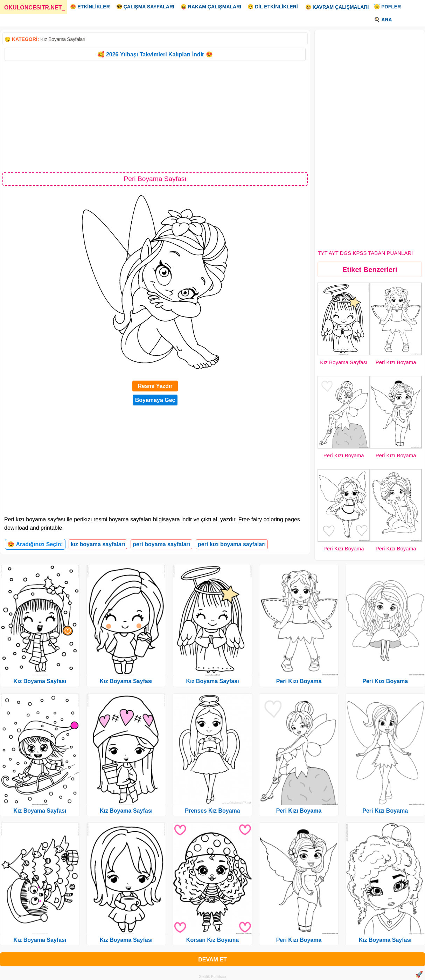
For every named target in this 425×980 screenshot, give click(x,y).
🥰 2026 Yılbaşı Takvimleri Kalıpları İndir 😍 (155, 54)
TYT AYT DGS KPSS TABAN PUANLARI (365, 253)
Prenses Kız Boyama (212, 811)
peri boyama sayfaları (161, 544)
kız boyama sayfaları (98, 544)
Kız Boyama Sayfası (344, 362)
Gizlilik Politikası (213, 976)
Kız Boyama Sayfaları (63, 39)
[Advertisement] (155, 116)
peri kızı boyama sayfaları (232, 544)
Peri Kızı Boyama (396, 362)
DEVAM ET (212, 960)
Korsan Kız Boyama (212, 940)
